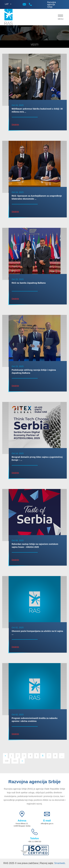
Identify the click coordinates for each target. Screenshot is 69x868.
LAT (7, 4)
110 (6, 761)
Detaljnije (15, 125)
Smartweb (60, 863)
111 (15, 761)
